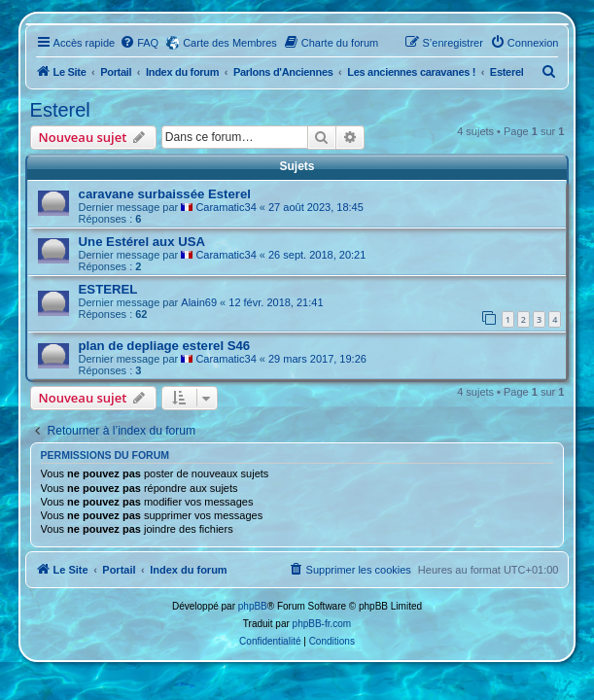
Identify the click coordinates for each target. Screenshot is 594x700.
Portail (116, 72)
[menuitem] (139, 43)
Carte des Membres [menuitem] (230, 43)
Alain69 (199, 302)
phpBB (253, 606)
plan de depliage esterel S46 (165, 346)
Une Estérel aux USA (142, 242)
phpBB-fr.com (322, 624)
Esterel (60, 110)
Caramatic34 (226, 207)
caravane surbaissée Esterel (165, 194)
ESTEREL (108, 289)
